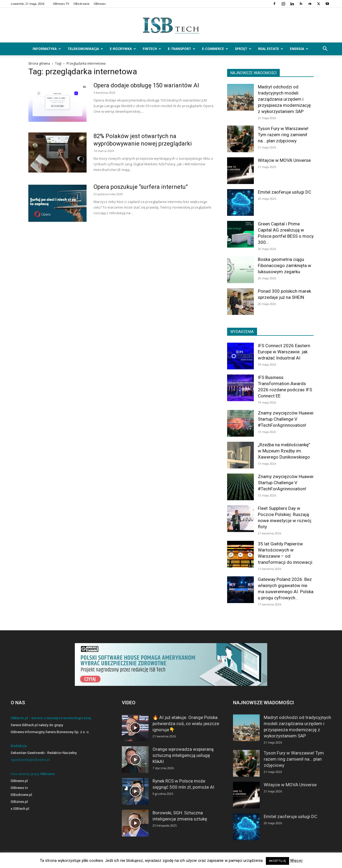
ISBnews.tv (19, 788)
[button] (325, 49)
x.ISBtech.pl (20, 809)
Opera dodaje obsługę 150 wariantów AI (146, 85)
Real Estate (271, 49)
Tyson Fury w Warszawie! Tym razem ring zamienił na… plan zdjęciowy (283, 135)
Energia (299, 49)
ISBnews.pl (19, 781)
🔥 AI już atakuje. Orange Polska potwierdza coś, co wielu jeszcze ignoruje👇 (186, 724)
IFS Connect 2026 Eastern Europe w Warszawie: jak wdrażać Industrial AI (284, 352)
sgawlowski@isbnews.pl (30, 760)
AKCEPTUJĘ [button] (277, 861)
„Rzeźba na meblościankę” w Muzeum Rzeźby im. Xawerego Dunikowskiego (284, 451)
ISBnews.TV (61, 4)
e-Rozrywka (123, 49)
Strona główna (39, 63)
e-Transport (182, 49)
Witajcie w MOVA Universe (284, 160)
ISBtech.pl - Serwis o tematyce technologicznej (51, 718)
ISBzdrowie (81, 4)
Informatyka (47, 49)
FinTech (152, 49)
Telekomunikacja (85, 49)
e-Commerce (215, 49)
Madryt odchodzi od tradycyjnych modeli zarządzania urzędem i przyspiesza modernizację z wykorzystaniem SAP (284, 99)
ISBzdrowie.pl (21, 795)
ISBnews (100, 4)
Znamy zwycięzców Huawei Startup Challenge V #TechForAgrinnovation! (286, 419)
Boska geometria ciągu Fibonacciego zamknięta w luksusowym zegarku (285, 265)
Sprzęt (243, 49)
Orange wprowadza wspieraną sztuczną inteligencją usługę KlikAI (183, 755)
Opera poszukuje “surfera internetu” (141, 187)
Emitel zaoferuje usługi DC (285, 192)
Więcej (296, 861)
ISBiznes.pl (19, 802)
